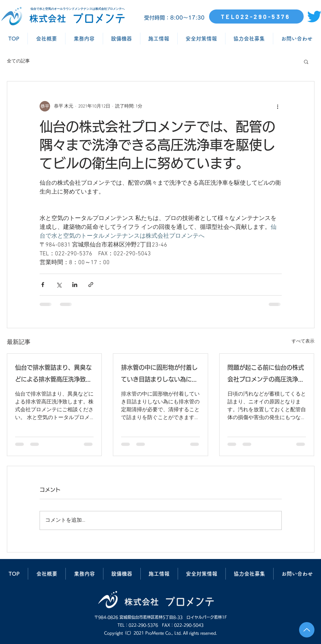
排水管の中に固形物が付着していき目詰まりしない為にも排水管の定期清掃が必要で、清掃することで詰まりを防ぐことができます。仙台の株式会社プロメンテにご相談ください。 (159, 375)
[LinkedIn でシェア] (75, 285)
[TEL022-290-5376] (256, 17)
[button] (306, 61)
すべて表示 (303, 341)
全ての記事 (18, 61)
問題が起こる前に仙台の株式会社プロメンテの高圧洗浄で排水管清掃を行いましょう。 (266, 375)
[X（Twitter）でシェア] (59, 285)
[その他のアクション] (278, 106)
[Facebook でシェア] (43, 285)
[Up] (307, 630)
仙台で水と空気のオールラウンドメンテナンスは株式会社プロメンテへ (78, 9)
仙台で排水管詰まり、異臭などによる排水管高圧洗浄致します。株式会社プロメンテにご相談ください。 (53, 375)
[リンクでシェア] (91, 285)
